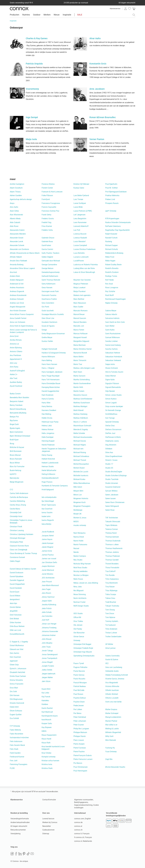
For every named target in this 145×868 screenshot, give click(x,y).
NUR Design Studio (81, 606)
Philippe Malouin (80, 732)
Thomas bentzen (112, 537)
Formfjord (46, 199)
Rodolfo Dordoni (112, 272)
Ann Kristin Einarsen (18, 311)
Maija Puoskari (80, 291)
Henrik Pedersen (48, 445)
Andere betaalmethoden (20, 822)
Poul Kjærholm (111, 184)
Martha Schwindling (82, 380)
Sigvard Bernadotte (113, 387)
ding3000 (14, 611)
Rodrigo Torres (111, 276)
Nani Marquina (79, 533)
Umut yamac (110, 648)
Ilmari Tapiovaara (49, 505)
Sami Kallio (110, 330)
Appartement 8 (16, 359)
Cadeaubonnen (48, 830)
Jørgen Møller (47, 677)
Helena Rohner (48, 429)
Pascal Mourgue (80, 683)
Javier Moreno (47, 574)
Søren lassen (110, 498)
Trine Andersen (111, 629)
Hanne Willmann (48, 357)
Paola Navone (79, 671)
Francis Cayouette (49, 207)
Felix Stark (14, 749)
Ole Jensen (78, 625)
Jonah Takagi (47, 651)
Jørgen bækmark (48, 674)
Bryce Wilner (15, 463)
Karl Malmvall (47, 712)
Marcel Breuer (79, 314)
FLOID (12, 768)
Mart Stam (78, 372)
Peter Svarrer (79, 725)
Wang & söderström (113, 717)
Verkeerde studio (112, 671)
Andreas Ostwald (17, 299)
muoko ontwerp (80, 525)
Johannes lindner (49, 635)
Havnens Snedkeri (49, 410)
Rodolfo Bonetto (112, 268)
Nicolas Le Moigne (81, 575)
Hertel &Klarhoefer (49, 470)
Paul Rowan (78, 694)
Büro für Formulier (17, 466)
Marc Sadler (78, 307)
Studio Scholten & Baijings (116, 476)
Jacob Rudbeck (48, 532)
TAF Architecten (112, 518)
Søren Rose (110, 510)
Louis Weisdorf (80, 241)
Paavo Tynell (79, 663)
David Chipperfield (17, 584)
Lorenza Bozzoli (80, 234)
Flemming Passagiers (19, 764)
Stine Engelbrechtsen (114, 456)
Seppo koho (110, 364)
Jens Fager (46, 589)
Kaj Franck (46, 697)
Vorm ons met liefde (113, 702)
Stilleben (109, 449)
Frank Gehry (46, 215)
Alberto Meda (15, 219)
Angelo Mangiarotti (18, 307)
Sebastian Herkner (113, 353)
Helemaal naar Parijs (50, 422)
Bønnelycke (14, 478)
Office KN (77, 617)
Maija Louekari (79, 288)
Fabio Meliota (15, 730)
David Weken (15, 596)
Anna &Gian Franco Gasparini (22, 314)
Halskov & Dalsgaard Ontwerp (54, 353)
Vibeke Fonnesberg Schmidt (117, 675)
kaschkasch (46, 720)
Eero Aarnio (14, 653)
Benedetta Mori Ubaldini (19, 398)
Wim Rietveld (111, 740)
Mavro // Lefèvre (80, 422)
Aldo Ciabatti (15, 222)
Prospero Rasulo (112, 203)
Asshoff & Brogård (17, 371)
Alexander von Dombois (19, 249)
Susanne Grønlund (113, 487)
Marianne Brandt (80, 353)
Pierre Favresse (80, 748)
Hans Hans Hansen (49, 364)
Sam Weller (110, 326)
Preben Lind (110, 199)
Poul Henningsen (80, 771)
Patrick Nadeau (80, 686)
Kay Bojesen (47, 727)
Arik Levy (13, 363)
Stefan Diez (110, 426)
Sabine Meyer (111, 311)
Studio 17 (109, 464)
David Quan (15, 592)
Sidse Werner (111, 376)
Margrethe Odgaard (81, 341)
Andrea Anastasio (17, 288)
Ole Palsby (78, 629)
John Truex (46, 647)
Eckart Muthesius (17, 645)
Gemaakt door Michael (51, 261)
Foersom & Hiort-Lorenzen (52, 192)
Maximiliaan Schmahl (82, 426)
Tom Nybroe (110, 617)
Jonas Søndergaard (50, 654)
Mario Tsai (78, 364)
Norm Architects (80, 598)
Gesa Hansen (47, 288)
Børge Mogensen (17, 482)
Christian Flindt (16, 527)
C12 (11, 490)
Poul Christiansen (81, 767)
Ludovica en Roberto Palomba (86, 265)
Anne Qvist (14, 336)
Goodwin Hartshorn (49, 322)
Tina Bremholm (112, 583)
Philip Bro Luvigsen (81, 729)
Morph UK (77, 514)
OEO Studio (78, 613)
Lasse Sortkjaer (80, 203)
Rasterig (109, 241)
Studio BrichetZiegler (114, 472)
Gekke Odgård (47, 257)
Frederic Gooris (48, 219)
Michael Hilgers (80, 445)
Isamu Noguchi (48, 520)
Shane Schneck (112, 368)
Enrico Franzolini (17, 684)
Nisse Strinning (80, 594)
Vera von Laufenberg (114, 667)
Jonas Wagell (47, 662)
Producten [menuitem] (14, 15)
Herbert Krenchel (48, 459)
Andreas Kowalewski (18, 295)
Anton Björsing (16, 348)
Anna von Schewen (18, 322)
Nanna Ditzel (79, 537)
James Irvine (47, 551)
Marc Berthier (79, 299)
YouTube (32, 854)
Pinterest (24, 854)
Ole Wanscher (79, 633)
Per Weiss (77, 713)
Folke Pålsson (47, 195)
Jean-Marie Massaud (50, 585)
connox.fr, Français (82, 834)
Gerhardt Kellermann (50, 276)
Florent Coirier (47, 188)
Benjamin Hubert (17, 401)
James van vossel (49, 559)
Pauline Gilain (79, 702)
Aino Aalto (14, 207)
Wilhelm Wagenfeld (113, 732)
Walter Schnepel (112, 713)
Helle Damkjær (48, 437)
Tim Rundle (110, 575)
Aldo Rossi (14, 226)
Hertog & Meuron (48, 474)
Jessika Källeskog (49, 605)
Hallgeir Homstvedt (49, 349)
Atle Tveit (14, 378)
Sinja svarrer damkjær (114, 406)
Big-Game (14, 420)
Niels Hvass (78, 579)
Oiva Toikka (78, 621)
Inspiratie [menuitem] (67, 15)
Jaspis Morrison (48, 566)
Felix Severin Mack (17, 745)
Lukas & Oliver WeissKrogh (84, 272)
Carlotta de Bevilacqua (19, 497)
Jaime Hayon (47, 539)
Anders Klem (15, 276)
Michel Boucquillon (81, 464)
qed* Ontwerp (111, 211)
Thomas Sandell (112, 560)
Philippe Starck (80, 736)
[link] (134, 9)
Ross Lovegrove (112, 288)
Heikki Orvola (47, 418)
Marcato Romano (80, 311)
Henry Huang (47, 455)
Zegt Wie (109, 759)
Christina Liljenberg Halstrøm (22, 534)
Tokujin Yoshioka (112, 606)
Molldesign (78, 510)
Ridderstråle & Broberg (114, 253)
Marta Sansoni (79, 376)
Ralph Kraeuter (111, 234)
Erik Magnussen (16, 699)
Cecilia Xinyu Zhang (18, 505)
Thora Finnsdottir (112, 568)
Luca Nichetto (79, 253)
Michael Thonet (80, 460)
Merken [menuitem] (47, 15)
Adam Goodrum (16, 188)
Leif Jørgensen (79, 215)
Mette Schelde (79, 433)
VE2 (107, 663)
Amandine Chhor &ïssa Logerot (22, 268)
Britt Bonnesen (16, 451)
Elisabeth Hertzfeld (17, 672)
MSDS (76, 522)
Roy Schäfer (110, 291)
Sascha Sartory (111, 349)
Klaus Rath (46, 743)
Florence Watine (48, 184)
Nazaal (76, 548)
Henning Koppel (48, 441)
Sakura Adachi (111, 314)
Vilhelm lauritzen (112, 690)
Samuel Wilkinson (113, 337)
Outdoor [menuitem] (37, 15)
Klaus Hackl (46, 739)
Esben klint (14, 707)
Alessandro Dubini (17, 230)
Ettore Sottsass (16, 711)
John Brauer (47, 639)
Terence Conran (112, 529)
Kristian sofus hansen (50, 761)
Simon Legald (111, 403)
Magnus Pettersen (81, 284)
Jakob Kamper (48, 543)
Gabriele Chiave (48, 238)
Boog (12, 444)
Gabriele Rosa (47, 241)
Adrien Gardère (16, 195)
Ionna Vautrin (47, 513)
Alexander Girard (16, 238)
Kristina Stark (47, 768)
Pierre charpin (79, 744)
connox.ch (78, 830)
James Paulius (48, 555)
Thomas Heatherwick (114, 548)
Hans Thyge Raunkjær (51, 376)
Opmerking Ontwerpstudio (84, 656)
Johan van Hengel (49, 624)
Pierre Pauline (79, 752)
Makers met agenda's (82, 295)
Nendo (76, 552)
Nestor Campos (80, 556)
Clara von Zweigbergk (19, 550)
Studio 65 (109, 468)
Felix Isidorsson (16, 741)
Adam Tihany (15, 192)
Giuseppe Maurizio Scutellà (53, 314)
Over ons (46, 813)
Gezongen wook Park (50, 291)
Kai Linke (45, 693)
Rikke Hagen (110, 261)
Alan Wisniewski (16, 215)
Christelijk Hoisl (16, 516)
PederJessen (79, 706)
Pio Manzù (78, 763)
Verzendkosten (52, 792)
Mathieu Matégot (80, 406)
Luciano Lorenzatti (81, 257)
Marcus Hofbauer (80, 334)
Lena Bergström (80, 219)
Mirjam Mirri (78, 491)
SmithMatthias (111, 414)
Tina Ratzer (110, 587)
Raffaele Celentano (113, 226)
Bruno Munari (15, 455)
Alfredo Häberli (16, 257)
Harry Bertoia (47, 406)
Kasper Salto (47, 723)
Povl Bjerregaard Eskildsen (116, 192)
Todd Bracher (111, 602)
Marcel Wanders (80, 322)
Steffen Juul (110, 433)
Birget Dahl (14, 424)
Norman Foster (79, 602)
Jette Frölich (47, 608)
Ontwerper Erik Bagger (82, 644)
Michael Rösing (80, 452)
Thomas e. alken (112, 544)
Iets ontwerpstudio (49, 497)
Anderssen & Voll (17, 284)
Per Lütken (78, 709)
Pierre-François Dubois (83, 755)
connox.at (78, 826)
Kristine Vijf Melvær (81, 184)
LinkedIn (20, 854)
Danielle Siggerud (17, 580)
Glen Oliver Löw (48, 318)
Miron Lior (78, 495)
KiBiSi (44, 731)
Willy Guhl (109, 736)
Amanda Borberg (17, 265)
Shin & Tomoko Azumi (114, 372)
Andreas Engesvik (17, 291)
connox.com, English (82, 819)
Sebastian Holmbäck (114, 357)
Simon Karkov (111, 399)
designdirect (15, 599)
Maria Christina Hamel (82, 349)
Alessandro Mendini (18, 234)
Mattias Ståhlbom (81, 418)
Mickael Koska (79, 479)
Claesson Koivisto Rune (19, 546)
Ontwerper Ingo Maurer (83, 652)
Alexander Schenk (17, 245)
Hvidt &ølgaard (48, 490)
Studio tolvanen (112, 483)
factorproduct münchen (19, 738)
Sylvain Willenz (111, 491)
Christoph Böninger (18, 538)
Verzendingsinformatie (20, 819)
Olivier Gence (79, 637)
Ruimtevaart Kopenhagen (116, 299)
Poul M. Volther (111, 188)
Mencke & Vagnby (81, 429)
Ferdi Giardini (15, 753)
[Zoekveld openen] (134, 15)
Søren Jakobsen (112, 495)
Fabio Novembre (16, 734)
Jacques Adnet (48, 536)
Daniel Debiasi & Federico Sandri (23, 569)
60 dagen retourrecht (19, 826)
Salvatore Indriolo (112, 318)
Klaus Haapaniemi (49, 735)
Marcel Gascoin (80, 318)
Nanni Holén (78, 541)
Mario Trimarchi (80, 360)
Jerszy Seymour (48, 597)
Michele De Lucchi (81, 472)
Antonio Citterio (16, 351)
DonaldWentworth (17, 634)
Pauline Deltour (80, 698)
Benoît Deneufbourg (18, 409)
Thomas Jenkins (112, 552)
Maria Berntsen (80, 345)
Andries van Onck (17, 303)
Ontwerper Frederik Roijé (83, 648)
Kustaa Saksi (79, 188)
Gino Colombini (48, 303)
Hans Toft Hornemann (51, 380)
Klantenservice (115, 9)
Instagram (12, 854)
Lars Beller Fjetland (81, 195)
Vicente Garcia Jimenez (115, 679)
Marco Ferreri (79, 330)
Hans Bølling (47, 360)
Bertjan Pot (14, 417)
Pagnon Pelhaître (80, 667)
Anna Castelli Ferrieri (18, 318)
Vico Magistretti (112, 683)
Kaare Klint (46, 689)
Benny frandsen (16, 405)
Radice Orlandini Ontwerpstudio (118, 222)
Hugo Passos (47, 482)
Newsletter (47, 826)
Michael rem (78, 449)
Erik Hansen (15, 695)
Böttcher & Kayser (17, 447)
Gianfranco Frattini (49, 299)
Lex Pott (77, 230)
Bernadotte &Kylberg (18, 413)
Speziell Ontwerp (112, 422)
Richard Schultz (112, 249)
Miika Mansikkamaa (82, 483)
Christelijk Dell (16, 513)
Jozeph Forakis (48, 666)
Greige (44, 330)
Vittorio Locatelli (112, 698)
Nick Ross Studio (80, 568)
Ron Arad (109, 284)
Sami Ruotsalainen (113, 334)
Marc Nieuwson (80, 303)
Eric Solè (13, 691)
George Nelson (48, 268)
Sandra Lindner (111, 341)
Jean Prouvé (47, 582)
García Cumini (47, 249)
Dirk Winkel (14, 619)
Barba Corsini (15, 394)
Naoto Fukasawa (80, 544)
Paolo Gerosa (79, 675)
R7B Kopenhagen (112, 219)
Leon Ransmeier (80, 222)
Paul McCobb (79, 690)
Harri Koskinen (48, 395)
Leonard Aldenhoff (81, 226)
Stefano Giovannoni (113, 429)
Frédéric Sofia (47, 230)
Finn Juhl (14, 761)
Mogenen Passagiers (82, 506)
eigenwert (14, 661)
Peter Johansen (80, 721)
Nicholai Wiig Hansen (82, 564)
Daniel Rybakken (17, 576)
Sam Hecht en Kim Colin (115, 322)
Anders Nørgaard (17, 280)
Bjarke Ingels (15, 428)
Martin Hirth (78, 387)
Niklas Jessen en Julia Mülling (86, 583)
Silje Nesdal (110, 391)
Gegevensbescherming (83, 805)
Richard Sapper (111, 245)
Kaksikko (45, 701)
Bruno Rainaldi (16, 459)
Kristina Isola (47, 764)
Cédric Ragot (15, 561)
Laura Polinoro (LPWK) (83, 211)
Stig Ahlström (111, 445)
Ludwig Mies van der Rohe (84, 268)
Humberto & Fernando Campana (55, 486)
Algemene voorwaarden (84, 800)
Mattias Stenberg (80, 414)
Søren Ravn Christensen (115, 502)
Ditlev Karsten (15, 623)
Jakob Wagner (47, 547)
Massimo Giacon (80, 395)
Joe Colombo (47, 616)
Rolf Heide (109, 280)
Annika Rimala (16, 340)
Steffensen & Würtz (113, 437)
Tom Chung (110, 610)
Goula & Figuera (48, 326)
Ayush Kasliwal (16, 386)
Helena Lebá (47, 426)
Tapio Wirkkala (111, 525)
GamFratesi (46, 245)
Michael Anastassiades (83, 437)
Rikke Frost (110, 257)
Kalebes (45, 704)
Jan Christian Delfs (49, 562)
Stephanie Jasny (112, 441)
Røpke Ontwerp (111, 303)
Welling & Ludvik (112, 729)
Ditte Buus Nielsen (17, 626)
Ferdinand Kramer (17, 757)
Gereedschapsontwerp (51, 272)
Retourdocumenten (18, 830)
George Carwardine (49, 265)
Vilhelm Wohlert (112, 694)
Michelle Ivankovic (81, 476)
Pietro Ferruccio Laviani (83, 759)
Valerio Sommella (112, 656)
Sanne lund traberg (113, 345)
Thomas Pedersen (113, 556)
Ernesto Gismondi (17, 703)
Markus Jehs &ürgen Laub (84, 368)
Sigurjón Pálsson (112, 383)
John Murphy (47, 643)
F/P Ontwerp (15, 726)
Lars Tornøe (78, 199)
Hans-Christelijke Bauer (51, 383)
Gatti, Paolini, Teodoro (50, 253)
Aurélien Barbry (16, 382)
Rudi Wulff (110, 295)
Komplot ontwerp (49, 757)
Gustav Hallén (47, 341)
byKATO (13, 474)
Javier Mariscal (48, 570)
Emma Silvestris (16, 680)
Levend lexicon (48, 819)
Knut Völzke (46, 753)
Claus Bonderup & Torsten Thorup (23, 553)
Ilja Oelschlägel (48, 501)
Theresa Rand (111, 533)
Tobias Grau (110, 598)
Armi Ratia (14, 367)
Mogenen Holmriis (81, 498)
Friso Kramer (47, 226)
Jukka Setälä (47, 670)
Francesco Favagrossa (51, 203)
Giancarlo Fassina (49, 295)
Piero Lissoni (79, 740)
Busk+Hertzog (15, 470)
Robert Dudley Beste (113, 265)
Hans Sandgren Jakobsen (52, 372)
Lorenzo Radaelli (80, 238)
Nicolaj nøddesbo (80, 571)
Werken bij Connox (50, 822)
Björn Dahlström (16, 432)
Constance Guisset (17, 557)
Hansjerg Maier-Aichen (51, 387)
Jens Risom (46, 593)
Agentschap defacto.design (21, 199)
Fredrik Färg (46, 222)
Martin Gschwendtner (82, 383)
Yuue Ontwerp (111, 752)
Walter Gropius (111, 709)
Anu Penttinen (15, 355)
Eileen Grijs (14, 665)
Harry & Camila (48, 399)
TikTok (28, 854)
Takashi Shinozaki (113, 522)
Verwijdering (15, 834)
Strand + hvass (111, 460)
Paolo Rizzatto (79, 679)
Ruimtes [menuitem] (26, 15)
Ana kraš (13, 272)
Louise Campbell (80, 245)
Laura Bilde (78, 207)
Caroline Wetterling (17, 501)
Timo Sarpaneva (112, 579)
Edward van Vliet (17, 649)
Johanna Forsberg (49, 628)
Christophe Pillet (16, 542)
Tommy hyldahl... (112, 621)
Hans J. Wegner (48, 368)
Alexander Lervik (16, 241)
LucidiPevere (79, 261)
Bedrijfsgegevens (81, 802)
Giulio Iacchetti (48, 311)
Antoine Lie (14, 344)
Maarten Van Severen (82, 280)
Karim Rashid (47, 708)
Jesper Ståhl (47, 601)
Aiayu (12, 203)
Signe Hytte (110, 380)
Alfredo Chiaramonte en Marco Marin (25, 253)
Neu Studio (78, 560)
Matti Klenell (78, 410)
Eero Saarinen (15, 657)
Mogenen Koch (80, 502)
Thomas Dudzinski (113, 541)
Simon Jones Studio (113, 395)
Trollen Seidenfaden (113, 637)
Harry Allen (46, 403)
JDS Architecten (48, 578)
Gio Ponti (45, 307)
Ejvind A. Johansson (18, 669)
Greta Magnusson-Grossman (53, 334)
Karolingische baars (50, 716)
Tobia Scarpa (111, 594)
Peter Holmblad (80, 717)
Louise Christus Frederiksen (85, 249)
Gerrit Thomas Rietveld (51, 280)
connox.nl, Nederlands (83, 841)
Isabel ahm (46, 516)
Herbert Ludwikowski (50, 463)
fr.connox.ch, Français (83, 837)
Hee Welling (46, 414)
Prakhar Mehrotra (112, 195)
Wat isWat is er (111, 725)
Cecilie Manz (15, 509)
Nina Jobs (78, 587)
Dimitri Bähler (15, 607)
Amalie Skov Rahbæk (18, 261)
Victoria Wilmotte (112, 686)
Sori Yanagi (110, 418)
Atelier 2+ (14, 374)
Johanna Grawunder (50, 631)
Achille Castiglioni (17, 184)
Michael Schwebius (81, 456)
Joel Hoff (45, 620)
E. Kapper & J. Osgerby (19, 642)
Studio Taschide (112, 479)
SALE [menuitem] (80, 15)
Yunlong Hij (110, 748)
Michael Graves (80, 441)
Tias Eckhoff (110, 571)
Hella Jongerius (48, 433)
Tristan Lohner (111, 633)
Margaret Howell (80, 337)
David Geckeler (16, 588)
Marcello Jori (79, 326)
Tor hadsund (110, 625)
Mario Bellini (78, 357)
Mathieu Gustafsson (82, 403)
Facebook (16, 854)
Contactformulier (49, 800)
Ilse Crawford (47, 509)
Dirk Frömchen (16, 615)
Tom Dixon (110, 613)
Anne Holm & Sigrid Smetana (22, 326)
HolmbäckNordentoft (50, 478)
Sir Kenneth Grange (113, 410)
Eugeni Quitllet (16, 715)
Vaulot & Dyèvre (112, 660)
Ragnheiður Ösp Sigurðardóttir (118, 230)
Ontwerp (77, 640)
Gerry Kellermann (49, 284)
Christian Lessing (17, 530)
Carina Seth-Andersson (19, 493)
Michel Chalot (79, 468)
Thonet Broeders (112, 564)
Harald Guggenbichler (50, 391)
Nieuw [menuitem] (57, 15)
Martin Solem (79, 391)
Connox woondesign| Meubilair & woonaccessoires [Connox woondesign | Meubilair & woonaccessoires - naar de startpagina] (19, 9)
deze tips (13, 603)
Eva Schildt (14, 718)
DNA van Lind (15, 630)
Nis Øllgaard (78, 591)
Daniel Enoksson (17, 573)
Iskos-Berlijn (46, 524)
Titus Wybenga (111, 591)
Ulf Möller (109, 644)
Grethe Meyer (47, 337)
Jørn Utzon (46, 681)
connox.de (78, 822)
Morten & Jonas (80, 518)
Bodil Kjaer (14, 440)
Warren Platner (111, 721)
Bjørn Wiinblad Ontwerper (20, 436)
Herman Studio (48, 466)
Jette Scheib (47, 612)
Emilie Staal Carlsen (18, 676)
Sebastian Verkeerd (113, 360)
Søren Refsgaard (112, 506)
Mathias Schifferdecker (83, 399)
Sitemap (46, 834)
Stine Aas (109, 452)
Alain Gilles (14, 211)
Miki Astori (78, 487)
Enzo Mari (14, 688)
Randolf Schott (111, 238)
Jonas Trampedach (49, 658)
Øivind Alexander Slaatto (115, 767)
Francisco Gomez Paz (50, 211)
